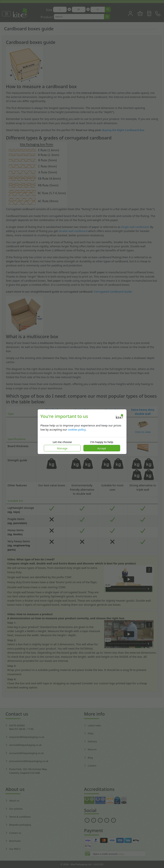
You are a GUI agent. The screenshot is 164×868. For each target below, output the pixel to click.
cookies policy (77, 429)
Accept (102, 448)
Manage (62, 448)
